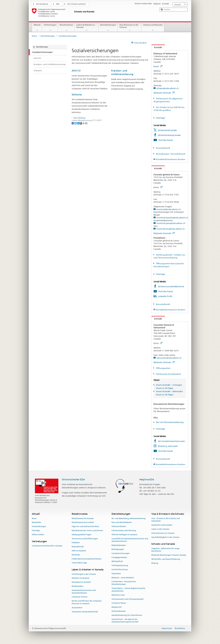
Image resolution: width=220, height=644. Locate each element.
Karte (158, 66)
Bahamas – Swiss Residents (123, 578)
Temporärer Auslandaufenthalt (85, 612)
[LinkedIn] (78, 123)
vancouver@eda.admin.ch (169, 358)
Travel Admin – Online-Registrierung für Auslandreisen (128, 590)
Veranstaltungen (39, 526)
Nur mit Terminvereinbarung (170, 422)
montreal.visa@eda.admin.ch (171, 229)
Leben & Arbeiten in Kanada (87, 27)
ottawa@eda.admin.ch (168, 88)
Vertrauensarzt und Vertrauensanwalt (128, 599)
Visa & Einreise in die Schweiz (130, 27)
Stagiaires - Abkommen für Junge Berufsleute (165, 550)
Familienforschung (120, 569)
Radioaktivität (78, 547)
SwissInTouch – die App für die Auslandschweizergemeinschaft (125, 621)
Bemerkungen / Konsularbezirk (170, 154)
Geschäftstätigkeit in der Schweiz (165, 537)
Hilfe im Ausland (79, 551)
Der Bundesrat (42, 4)
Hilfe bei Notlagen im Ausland (124, 535)
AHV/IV (76, 71)
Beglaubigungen (119, 545)
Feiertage (160, 118)
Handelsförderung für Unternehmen (127, 615)
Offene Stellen (38, 535)
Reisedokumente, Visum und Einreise (87, 530)
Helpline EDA (147, 479)
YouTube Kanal (165, 140)
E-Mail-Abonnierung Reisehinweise (86, 559)
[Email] (86, 123)
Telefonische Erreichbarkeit (168, 374)
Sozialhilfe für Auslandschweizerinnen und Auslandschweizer (130, 540)
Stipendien (116, 574)
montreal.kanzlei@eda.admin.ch (172, 218)
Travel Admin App (79, 563)
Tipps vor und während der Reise (85, 526)
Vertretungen (50, 27)
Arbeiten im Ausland (80, 578)
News (34, 518)
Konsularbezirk (163, 148)
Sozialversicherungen (121, 553)
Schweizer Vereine (80, 597)
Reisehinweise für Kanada (83, 518)
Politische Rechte (119, 526)
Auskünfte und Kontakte (162, 525)
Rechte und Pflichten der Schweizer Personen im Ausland (87, 602)
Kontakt (157, 47)
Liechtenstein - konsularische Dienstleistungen (124, 583)
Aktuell (37, 27)
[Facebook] (73, 123)
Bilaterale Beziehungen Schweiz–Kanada (169, 555)
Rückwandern (78, 586)
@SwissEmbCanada (167, 130)
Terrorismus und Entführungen (85, 539)
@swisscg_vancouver (168, 446)
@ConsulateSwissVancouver (172, 441)
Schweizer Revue (119, 603)
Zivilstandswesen (119, 611)
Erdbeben (76, 543)
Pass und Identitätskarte (122, 522)
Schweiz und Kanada (153, 27)
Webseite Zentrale (164, 93)
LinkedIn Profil (165, 296)
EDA (58, 4)
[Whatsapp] (84, 123)
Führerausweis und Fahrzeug (124, 530)
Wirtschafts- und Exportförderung (166, 559)
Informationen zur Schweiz (163, 533)
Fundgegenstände (119, 557)
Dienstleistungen (108, 27)
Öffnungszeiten (163, 368)
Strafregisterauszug (120, 565)
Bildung (155, 563)
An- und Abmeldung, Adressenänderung (129, 518)
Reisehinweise (66, 27)
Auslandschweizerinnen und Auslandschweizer (84, 592)
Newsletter (36, 522)
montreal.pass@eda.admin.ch (171, 223)
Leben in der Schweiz (160, 529)
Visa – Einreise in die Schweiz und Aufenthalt (166, 520)
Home (34, 36)
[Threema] (81, 123)
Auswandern (77, 608)
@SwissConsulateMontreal (171, 286)
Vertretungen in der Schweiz (84, 574)
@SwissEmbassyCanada (169, 135)
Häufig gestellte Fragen (82, 535)
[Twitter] (76, 123)
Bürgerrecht (117, 607)
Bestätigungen (118, 549)
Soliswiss (77, 94)
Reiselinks (76, 555)
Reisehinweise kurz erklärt (83, 522)
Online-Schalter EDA (73, 479)
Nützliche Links (118, 595)
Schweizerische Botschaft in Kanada (47, 546)
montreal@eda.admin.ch (169, 209)
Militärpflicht (117, 561)
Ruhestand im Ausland (81, 582)
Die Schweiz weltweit (76, 4)
